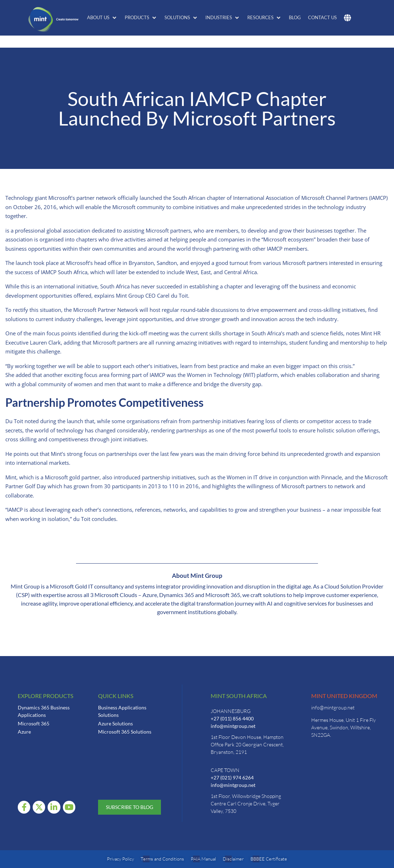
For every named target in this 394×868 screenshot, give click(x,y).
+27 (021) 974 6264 (232, 778)
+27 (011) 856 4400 (232, 718)
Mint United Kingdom (344, 696)
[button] (102, 18)
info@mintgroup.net (233, 726)
